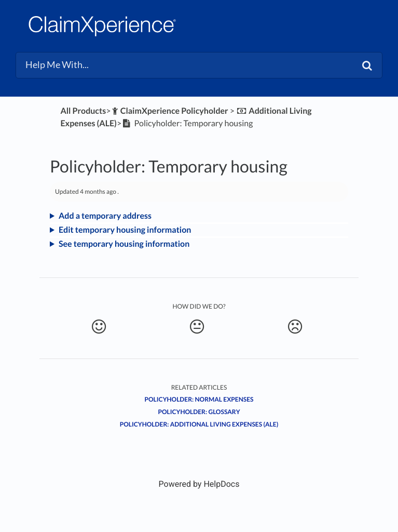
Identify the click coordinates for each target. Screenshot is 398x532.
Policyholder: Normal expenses (199, 399)
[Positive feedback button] (99, 327)
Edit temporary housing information (125, 230)
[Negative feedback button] (295, 327)
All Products (83, 111)
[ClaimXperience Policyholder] (169, 111)
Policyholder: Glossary (199, 412)
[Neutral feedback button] (197, 327)
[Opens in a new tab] (199, 484)
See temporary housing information (124, 244)
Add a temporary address (105, 216)
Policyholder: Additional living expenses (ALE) (199, 424)
